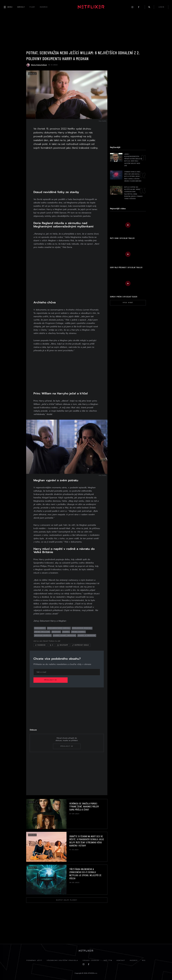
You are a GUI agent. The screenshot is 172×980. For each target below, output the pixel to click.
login (161, 7)
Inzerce (134, 961)
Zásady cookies (91, 961)
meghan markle (43, 635)
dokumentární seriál (59, 628)
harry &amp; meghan (65, 635)
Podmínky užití (34, 961)
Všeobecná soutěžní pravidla (62, 961)
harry (67, 631)
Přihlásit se (51, 680)
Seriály (33, 74)
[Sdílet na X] (52, 645)
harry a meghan (87, 635)
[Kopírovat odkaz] (81, 645)
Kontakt (121, 961)
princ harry (79, 631)
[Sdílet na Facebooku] (41, 645)
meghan (57, 631)
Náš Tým (108, 961)
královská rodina (83, 628)
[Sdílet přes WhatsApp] (63, 645)
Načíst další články (67, 900)
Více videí (128, 303)
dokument (40, 628)
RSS (144, 961)
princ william (43, 631)
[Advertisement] (67, 171)
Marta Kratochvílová (39, 65)
